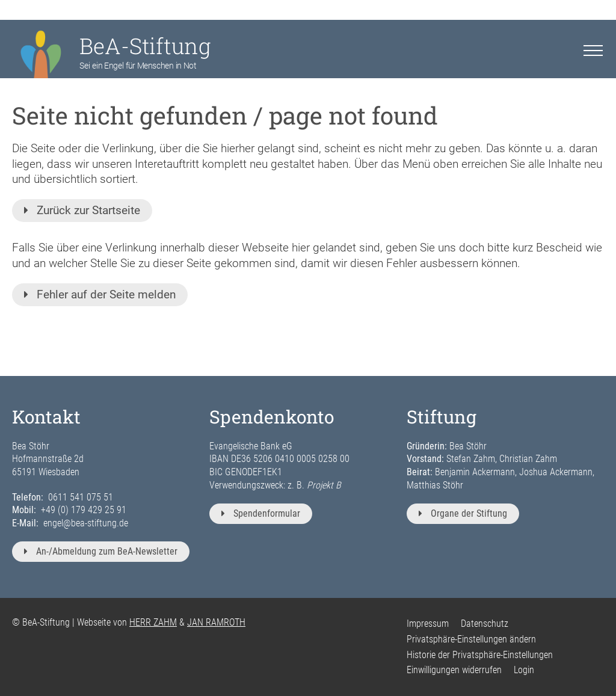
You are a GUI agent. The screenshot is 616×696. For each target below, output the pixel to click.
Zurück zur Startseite (82, 210)
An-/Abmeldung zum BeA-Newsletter (101, 551)
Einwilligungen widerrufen (454, 670)
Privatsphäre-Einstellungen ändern (471, 639)
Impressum (428, 624)
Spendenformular (261, 513)
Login (524, 670)
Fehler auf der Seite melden (100, 294)
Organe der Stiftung (463, 513)
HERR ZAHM (153, 622)
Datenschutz (485, 624)
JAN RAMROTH (216, 622)
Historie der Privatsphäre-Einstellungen (480, 655)
